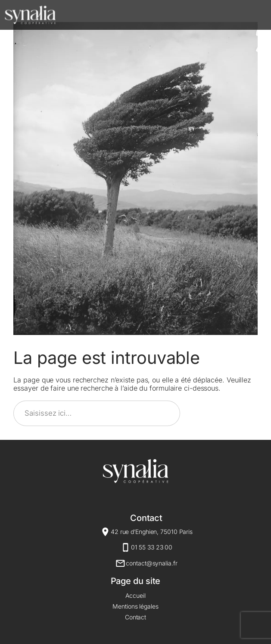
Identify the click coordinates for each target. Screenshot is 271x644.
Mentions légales (135, 606)
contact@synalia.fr (151, 563)
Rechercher (223, 413)
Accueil (135, 595)
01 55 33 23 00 (152, 547)
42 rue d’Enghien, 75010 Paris (152, 532)
